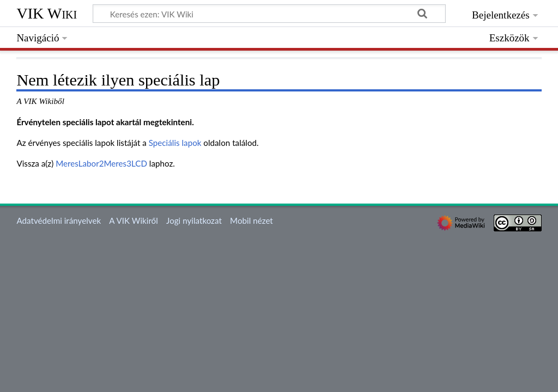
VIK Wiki (47, 13)
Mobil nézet (251, 220)
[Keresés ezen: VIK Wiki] (269, 14)
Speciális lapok (175, 143)
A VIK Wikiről (133, 220)
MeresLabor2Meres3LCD (101, 163)
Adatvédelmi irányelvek (59, 220)
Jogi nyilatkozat (194, 220)
